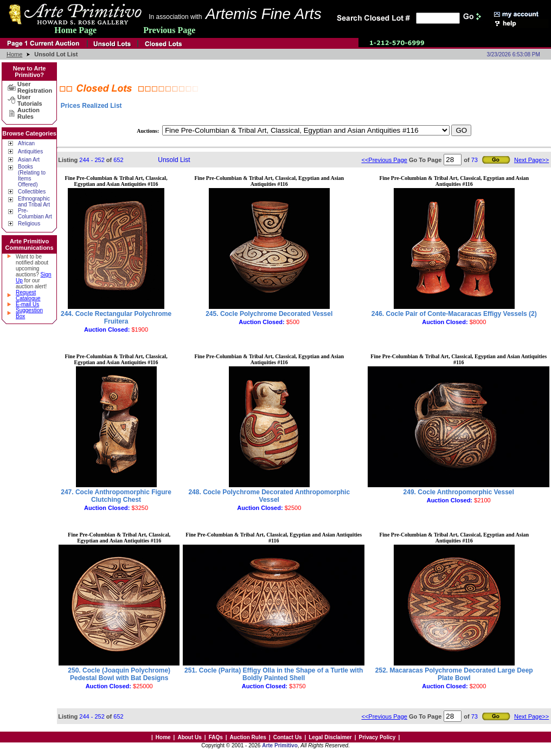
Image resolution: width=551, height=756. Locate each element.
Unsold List (174, 160)
